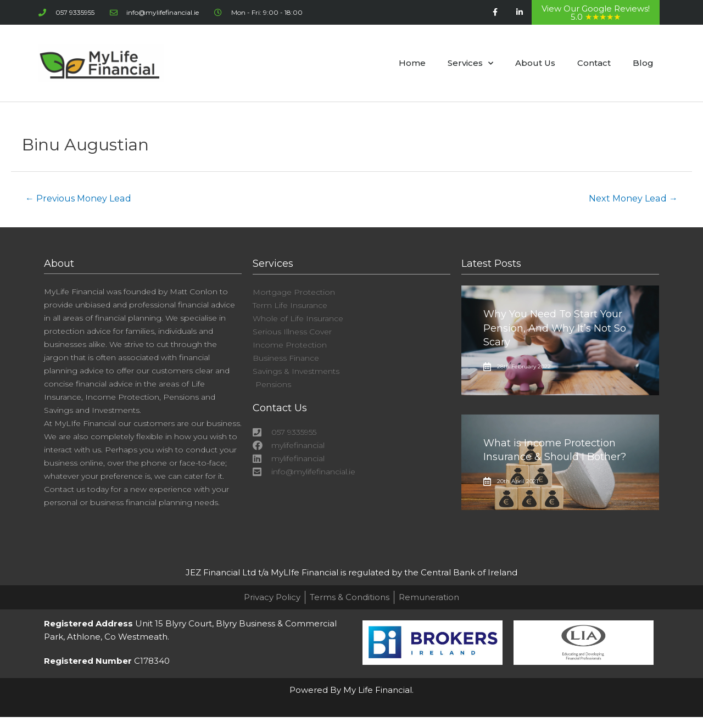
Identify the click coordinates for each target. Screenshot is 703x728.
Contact (594, 63)
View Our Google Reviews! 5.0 (596, 13)
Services (470, 63)
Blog (643, 63)
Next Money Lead (633, 198)
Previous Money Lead (78, 198)
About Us (535, 63)
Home (412, 63)
